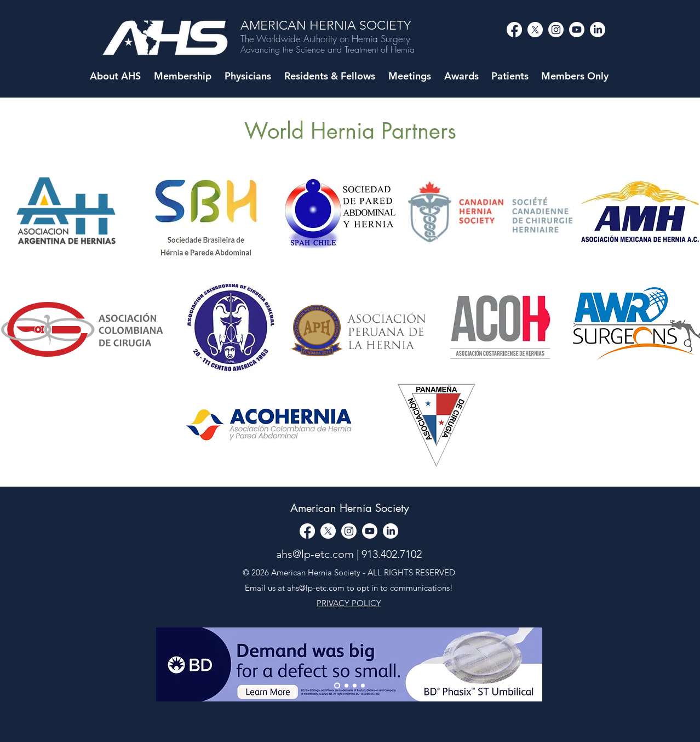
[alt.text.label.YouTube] (577, 30)
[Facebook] (514, 30)
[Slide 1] (346, 686)
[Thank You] (337, 686)
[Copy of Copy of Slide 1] (363, 686)
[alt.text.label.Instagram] (556, 30)
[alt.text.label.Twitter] (535, 30)
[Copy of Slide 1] (355, 686)
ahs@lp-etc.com (315, 554)
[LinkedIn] (598, 30)
